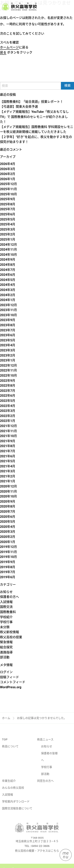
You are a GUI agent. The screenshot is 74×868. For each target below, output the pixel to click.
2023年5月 (8, 340)
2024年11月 (8, 250)
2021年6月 (8, 456)
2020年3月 (8, 532)
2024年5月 (8, 280)
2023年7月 (8, 330)
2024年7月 (8, 270)
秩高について (10, 753)
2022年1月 (8, 421)
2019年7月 (8, 572)
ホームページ (9, 47)
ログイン (6, 672)
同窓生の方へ (45, 787)
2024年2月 (8, 295)
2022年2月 (8, 416)
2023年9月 (8, 320)
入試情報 (6, 602)
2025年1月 (8, 239)
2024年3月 (8, 290)
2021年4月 (8, 466)
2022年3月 (8, 411)
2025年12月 (8, 184)
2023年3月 (8, 350)
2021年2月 (8, 476)
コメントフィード (13, 682)
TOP (5, 746)
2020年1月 (8, 542)
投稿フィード (9, 677)
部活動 (5, 657)
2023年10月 (8, 315)
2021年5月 (8, 461)
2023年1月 (8, 360)
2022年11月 (8, 370)
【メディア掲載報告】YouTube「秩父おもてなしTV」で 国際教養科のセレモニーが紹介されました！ (34, 117)
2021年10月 (8, 436)
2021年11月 (8, 431)
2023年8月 (8, 325)
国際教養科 (8, 612)
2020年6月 (8, 517)
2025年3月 (8, 229)
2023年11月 (8, 310)
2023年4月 (8, 345)
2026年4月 (8, 164)
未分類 (5, 627)
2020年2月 (8, 537)
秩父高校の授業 (11, 637)
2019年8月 (8, 567)
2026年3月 (8, 169)
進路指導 (6, 652)
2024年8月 (8, 265)
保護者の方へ (9, 597)
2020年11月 (8, 491)
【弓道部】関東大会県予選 (19, 107)
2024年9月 (8, 260)
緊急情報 (6, 642)
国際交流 (6, 607)
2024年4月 (8, 285)
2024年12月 (8, 245)
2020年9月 (8, 502)
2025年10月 (8, 194)
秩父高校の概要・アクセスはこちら (37, 857)
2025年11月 (8, 189)
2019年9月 (8, 562)
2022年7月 (8, 391)
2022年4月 (8, 406)
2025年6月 (8, 214)
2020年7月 (8, 512)
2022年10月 (8, 376)
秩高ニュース (45, 746)
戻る (3, 52)
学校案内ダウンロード (16, 808)
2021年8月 (8, 446)
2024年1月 (8, 300)
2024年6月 (8, 275)
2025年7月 (8, 209)
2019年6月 (8, 577)
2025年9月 (8, 199)
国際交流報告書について (17, 815)
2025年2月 (8, 234)
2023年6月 (8, 335)
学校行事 (6, 622)
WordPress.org (11, 687)
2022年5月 (8, 401)
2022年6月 (8, 396)
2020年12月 (8, 486)
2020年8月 (8, 506)
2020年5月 (8, 522)
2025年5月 (8, 219)
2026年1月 (8, 179)
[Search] (30, 86)
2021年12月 (8, 426)
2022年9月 (8, 381)
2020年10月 (8, 496)
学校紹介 (6, 617)
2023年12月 (8, 305)
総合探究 (6, 647)
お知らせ (6, 592)
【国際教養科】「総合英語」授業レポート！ (32, 102)
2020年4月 (8, 527)
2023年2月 (8, 355)
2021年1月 (8, 481)
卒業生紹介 (9, 787)
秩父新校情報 (9, 632)
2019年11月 (8, 552)
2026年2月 (8, 174)
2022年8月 (8, 386)
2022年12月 (8, 365)
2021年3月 (8, 471)
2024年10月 (8, 255)
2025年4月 (8, 224)
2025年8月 (8, 204)
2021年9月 (8, 441)
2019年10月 (8, 557)
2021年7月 (8, 451)
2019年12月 (8, 547)
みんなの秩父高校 (13, 794)
